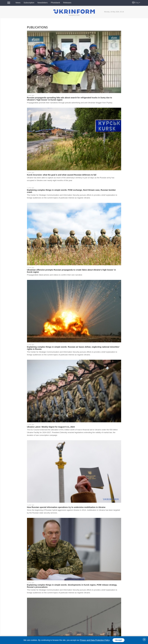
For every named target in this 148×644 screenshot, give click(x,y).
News (18, 3)
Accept (119, 640)
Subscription (29, 3)
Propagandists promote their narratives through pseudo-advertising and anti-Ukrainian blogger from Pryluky (70, 103)
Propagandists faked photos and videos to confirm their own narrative (55, 275)
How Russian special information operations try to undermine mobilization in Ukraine (66, 507)
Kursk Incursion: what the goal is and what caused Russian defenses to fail (62, 175)
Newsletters (43, 3)
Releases (67, 3)
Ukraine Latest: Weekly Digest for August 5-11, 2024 (51, 427)
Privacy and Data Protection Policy (95, 640)
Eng (137, 3)
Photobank (55, 3)
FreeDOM (79, 3)
